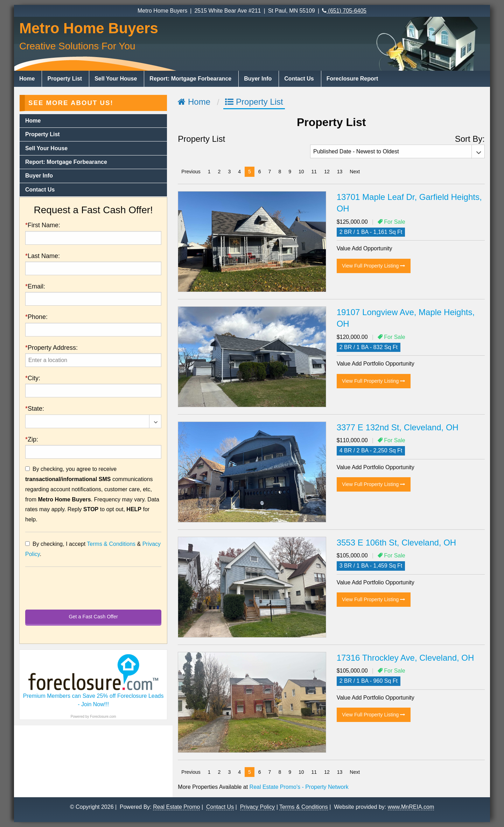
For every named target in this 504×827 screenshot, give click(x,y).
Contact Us (299, 79)
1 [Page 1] (209, 172)
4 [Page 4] (239, 172)
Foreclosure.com (103, 717)
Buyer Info (258, 79)
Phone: (36, 317)
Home (27, 79)
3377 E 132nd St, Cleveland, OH (398, 427)
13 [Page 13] (340, 172)
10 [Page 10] (301, 172)
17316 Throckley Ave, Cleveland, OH (405, 658)
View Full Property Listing (373, 266)
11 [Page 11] (314, 172)
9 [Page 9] (290, 172)
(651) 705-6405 (344, 11)
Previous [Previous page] (192, 171)
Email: (35, 286)
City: (33, 378)
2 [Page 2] (219, 172)
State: (35, 409)
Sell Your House (116, 79)
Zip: (32, 439)
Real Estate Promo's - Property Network (299, 787)
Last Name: (43, 256)
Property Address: (51, 348)
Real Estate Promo (176, 807)
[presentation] (93, 360)
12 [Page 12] (327, 172)
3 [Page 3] (229, 172)
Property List (65, 79)
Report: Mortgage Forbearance (190, 79)
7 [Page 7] (270, 172)
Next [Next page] (356, 171)
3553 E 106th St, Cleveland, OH (397, 543)
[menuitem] (28, 79)
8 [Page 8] (280, 172)
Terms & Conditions (111, 544)
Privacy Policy (258, 807)
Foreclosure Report (352, 79)
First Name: (43, 225)
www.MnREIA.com (411, 807)
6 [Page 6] (260, 172)
